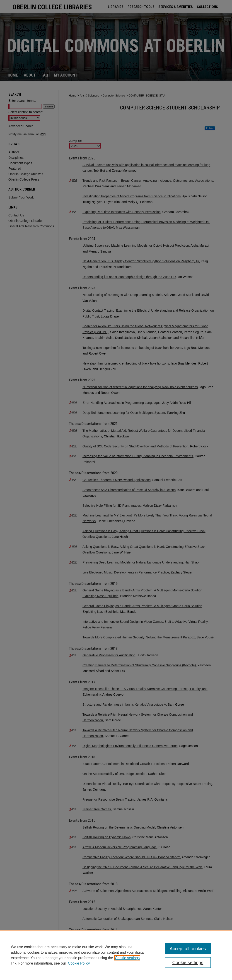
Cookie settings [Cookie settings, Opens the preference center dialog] (188, 963)
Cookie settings (127, 958)
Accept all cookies (188, 949)
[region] (116, 955)
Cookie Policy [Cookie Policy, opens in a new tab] (79, 963)
